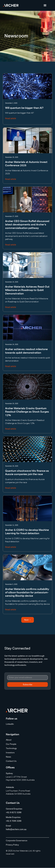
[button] (45, 5)
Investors (10, 753)
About (9, 740)
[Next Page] (28, 620)
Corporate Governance (17, 841)
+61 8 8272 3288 (14, 812)
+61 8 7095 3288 (14, 821)
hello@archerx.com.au (16, 829)
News (8, 757)
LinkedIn (10, 724)
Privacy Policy (12, 845)
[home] (11, 5)
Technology (11, 748)
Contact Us (11, 761)
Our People (11, 744)
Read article (11, 118)
